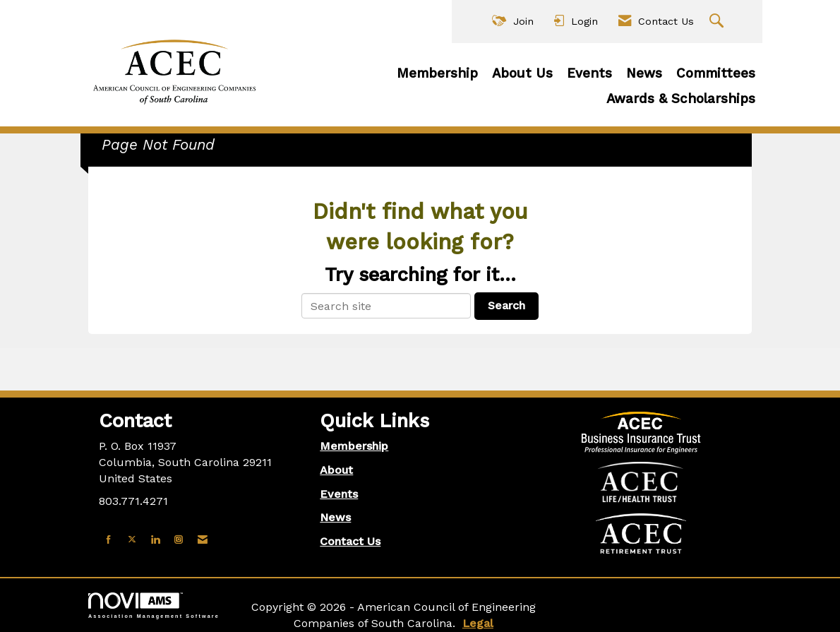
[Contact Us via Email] (203, 540)
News (644, 73)
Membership (437, 73)
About (336, 470)
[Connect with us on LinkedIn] (155, 540)
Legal (478, 623)
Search (506, 305)
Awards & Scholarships (681, 99)
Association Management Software (154, 606)
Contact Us (350, 541)
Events (589, 73)
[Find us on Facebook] (109, 540)
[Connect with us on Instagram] (179, 540)
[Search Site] (718, 22)
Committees (716, 73)
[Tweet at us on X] (132, 540)
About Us (522, 73)
